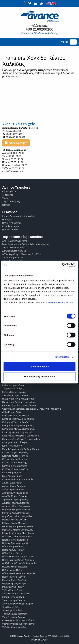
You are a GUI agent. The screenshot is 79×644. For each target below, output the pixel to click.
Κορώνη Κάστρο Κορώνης (15, 459)
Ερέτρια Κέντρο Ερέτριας (14, 392)
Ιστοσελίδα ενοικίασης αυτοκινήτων (19, 216)
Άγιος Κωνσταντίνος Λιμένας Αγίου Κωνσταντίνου (26, 244)
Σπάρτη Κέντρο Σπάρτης (14, 597)
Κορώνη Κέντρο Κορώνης (15, 463)
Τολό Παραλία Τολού (12, 610)
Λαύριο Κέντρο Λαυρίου (13, 486)
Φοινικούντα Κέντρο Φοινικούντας (18, 620)
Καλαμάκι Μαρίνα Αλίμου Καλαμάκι (19, 419)
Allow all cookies (40, 366)
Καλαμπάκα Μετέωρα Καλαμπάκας (19, 429)
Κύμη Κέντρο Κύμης (12, 473)
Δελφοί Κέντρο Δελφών (13, 389)
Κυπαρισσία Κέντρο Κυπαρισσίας (18, 479)
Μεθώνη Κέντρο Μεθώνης (15, 523)
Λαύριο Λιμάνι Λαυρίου (13, 489)
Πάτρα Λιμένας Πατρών (13, 550)
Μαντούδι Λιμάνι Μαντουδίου (16, 513)
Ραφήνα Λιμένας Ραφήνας (15, 584)
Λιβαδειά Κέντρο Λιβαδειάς (15, 500)
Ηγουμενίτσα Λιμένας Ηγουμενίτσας (19, 402)
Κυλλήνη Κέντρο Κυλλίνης (15, 466)
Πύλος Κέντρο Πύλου (12, 570)
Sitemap (6, 205)
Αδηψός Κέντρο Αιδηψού (14, 251)
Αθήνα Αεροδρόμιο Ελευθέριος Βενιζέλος (22, 254)
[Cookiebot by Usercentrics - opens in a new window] (62, 265)
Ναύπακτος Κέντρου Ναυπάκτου (18, 536)
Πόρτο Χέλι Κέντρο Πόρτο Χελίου (18, 557)
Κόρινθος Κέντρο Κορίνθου (15, 456)
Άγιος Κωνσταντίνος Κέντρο (15, 241)
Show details (63, 357)
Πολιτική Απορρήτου (12, 223)
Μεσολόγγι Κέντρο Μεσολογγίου (18, 526)
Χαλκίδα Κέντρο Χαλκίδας (14, 627)
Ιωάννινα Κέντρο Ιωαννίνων (15, 416)
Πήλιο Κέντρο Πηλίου (12, 553)
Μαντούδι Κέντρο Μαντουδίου (16, 510)
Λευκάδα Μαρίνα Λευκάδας (15, 496)
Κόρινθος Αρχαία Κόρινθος (15, 452)
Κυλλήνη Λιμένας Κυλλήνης (15, 469)
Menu (64, 42)
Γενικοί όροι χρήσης (12, 226)
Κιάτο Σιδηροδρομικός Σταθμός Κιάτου (21, 449)
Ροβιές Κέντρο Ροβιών (13, 587)
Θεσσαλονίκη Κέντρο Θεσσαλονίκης (19, 405)
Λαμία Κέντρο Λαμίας (12, 483)
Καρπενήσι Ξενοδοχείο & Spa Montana (21, 436)
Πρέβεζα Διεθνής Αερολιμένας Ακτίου (20, 563)
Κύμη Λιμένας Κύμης (12, 476)
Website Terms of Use (60, 302)
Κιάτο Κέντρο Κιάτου (12, 446)
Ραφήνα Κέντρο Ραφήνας (14, 580)
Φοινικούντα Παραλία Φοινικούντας (19, 624)
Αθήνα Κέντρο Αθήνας (13, 258)
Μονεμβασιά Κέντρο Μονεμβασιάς (19, 533)
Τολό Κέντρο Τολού (11, 607)
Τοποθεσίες (8, 195)
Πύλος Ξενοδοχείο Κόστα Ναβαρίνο (19, 573)
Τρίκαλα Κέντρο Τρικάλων (15, 614)
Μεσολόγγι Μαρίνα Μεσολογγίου (18, 530)
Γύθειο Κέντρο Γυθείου (13, 385)
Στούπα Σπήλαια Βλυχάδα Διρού (18, 604)
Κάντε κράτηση (9, 192)
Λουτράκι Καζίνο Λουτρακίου (16, 503)
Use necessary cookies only (39, 377)
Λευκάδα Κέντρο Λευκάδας (15, 493)
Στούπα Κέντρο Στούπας (14, 600)
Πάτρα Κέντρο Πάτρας (13, 547)
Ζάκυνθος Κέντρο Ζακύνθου (16, 395)
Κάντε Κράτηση (16, 143)
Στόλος (6, 198)
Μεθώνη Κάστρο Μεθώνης (15, 520)
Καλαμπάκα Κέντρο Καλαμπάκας (18, 426)
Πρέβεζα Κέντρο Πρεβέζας (15, 567)
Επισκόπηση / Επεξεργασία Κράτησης (39, 33)
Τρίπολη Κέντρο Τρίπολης (15, 617)
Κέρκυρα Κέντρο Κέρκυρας (15, 442)
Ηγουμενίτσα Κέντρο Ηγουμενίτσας (19, 399)
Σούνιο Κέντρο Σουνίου (13, 590)
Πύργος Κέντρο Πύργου (14, 577)
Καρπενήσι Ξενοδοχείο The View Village (21, 439)
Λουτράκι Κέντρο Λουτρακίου (16, 506)
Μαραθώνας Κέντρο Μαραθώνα (17, 516)
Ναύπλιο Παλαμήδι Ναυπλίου (16, 543)
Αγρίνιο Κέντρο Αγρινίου (14, 248)
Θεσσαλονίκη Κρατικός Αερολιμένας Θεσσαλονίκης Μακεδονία (32, 409)
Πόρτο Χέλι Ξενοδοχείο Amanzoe (18, 560)
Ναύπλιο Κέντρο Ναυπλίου (15, 540)
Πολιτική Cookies (10, 230)
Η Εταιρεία (7, 220)
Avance (45, 640)
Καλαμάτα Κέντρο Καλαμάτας (16, 422)
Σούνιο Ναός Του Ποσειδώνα (16, 594)
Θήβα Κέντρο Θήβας (12, 412)
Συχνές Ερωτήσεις (11, 202)
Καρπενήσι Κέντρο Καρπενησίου (18, 432)
